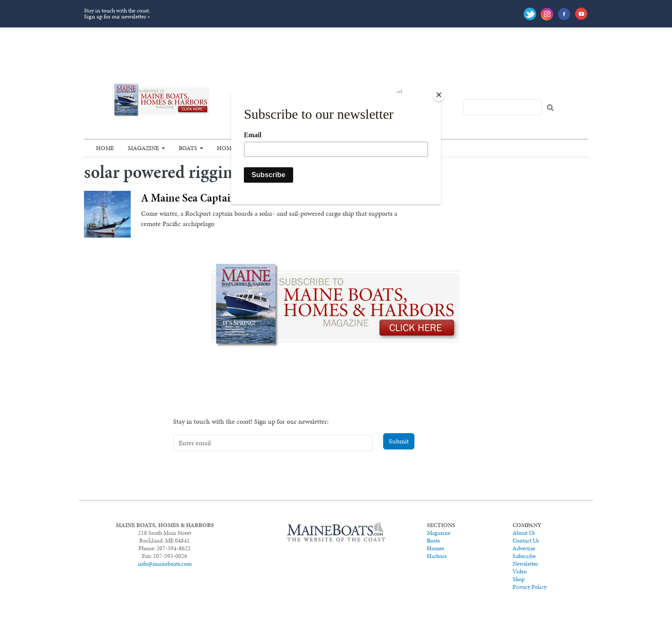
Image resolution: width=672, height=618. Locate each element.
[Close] (439, 95)
